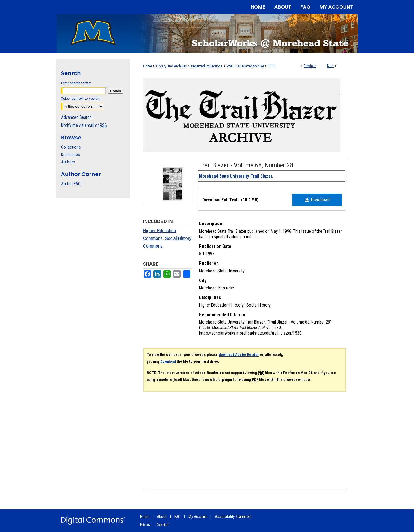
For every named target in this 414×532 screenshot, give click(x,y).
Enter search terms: (76, 83)
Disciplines (70, 155)
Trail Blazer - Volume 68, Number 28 (246, 165)
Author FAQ (71, 184)
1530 (272, 66)
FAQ (177, 516)
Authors (68, 162)
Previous (310, 66)
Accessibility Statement (233, 516)
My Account (198, 516)
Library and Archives (171, 66)
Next (330, 66)
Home (147, 66)
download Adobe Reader (239, 355)
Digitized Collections (207, 66)
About (162, 516)
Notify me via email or (84, 125)
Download (317, 200)
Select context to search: (81, 98)
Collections (71, 147)
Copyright (163, 525)
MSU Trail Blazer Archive (245, 66)
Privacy (145, 525)
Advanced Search (76, 117)
